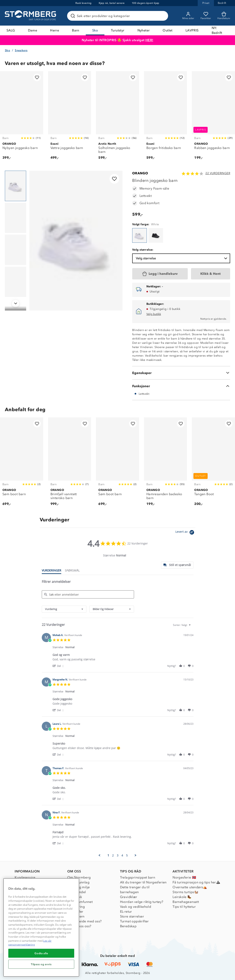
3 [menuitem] (118, 855)
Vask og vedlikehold (136, 907)
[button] (59, 666)
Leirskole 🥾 (182, 897)
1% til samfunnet (80, 902)
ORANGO (140, 173)
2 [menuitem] (113, 855)
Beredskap (128, 926)
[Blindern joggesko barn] (139, 235)
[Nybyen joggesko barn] (22, 118)
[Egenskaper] (181, 373)
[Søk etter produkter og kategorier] (118, 16)
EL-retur (126, 912)
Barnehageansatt (186, 902)
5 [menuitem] (127, 855)
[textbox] (193, 627)
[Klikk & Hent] (211, 274)
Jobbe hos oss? (79, 926)
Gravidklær (129, 897)
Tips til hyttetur (184, 907)
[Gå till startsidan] (31, 16)
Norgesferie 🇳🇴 (184, 877)
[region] (41, 927)
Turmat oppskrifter (134, 921)
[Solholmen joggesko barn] (117, 118)
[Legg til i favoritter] (37, 77)
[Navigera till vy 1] (16, 186)
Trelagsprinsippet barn (138, 877)
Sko (95, 30)
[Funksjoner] (181, 386)
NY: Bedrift (217, 30)
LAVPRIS (192, 30)
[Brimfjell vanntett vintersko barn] (70, 464)
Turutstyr (118, 30)
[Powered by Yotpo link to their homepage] (185, 533)
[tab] (177, 565)
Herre (55, 30)
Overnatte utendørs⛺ (190, 887)
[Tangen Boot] (213, 464)
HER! (149, 40)
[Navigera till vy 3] (16, 250)
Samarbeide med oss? (85, 921)
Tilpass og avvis (41, 964)
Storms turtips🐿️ (185, 892)
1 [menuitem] (108, 855)
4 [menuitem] (122, 855)
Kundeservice (25, 877)
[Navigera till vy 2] (16, 218)
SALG (11, 30)
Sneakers (21, 50)
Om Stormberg (79, 877)
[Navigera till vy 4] (16, 282)
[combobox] (64, 609)
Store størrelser (132, 916)
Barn (76, 30)
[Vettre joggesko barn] (70, 118)
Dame (33, 30)
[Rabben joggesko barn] (213, 118)
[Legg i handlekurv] (160, 274)
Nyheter (144, 30)
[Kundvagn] (224, 16)
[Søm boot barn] (22, 464)
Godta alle (41, 953)
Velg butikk (154, 314)
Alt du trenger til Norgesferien (143, 882)
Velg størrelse (182, 258)
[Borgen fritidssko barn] (166, 118)
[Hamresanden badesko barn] (166, 464)
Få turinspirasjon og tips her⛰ (196, 882)
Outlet (167, 30)
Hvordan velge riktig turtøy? (142, 902)
